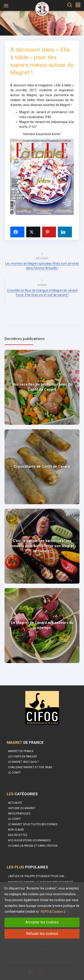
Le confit (14, 773)
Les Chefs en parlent (23, 757)
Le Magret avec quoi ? (23, 762)
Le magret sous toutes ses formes (33, 824)
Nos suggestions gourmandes (29, 840)
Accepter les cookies (42, 922)
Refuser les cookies (42, 934)
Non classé (16, 830)
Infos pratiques (19, 814)
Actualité (15, 803)
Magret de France (21, 751)
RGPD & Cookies (52, 912)
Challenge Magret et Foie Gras (30, 767)
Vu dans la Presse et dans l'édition (33, 846)
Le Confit (14, 819)
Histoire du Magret (22, 808)
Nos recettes (18, 835)
